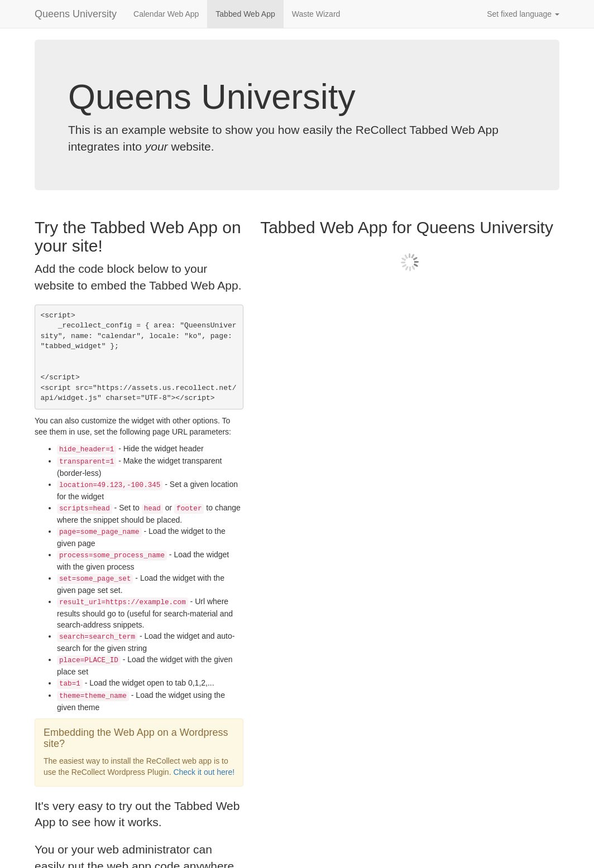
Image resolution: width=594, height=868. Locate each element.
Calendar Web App (166, 14)
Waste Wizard (316, 14)
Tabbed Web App (245, 14)
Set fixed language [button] (523, 14)
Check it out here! (204, 772)
